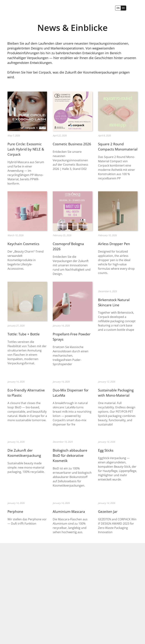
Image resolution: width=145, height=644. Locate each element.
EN (118, 8)
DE (123, 8)
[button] (133, 8)
